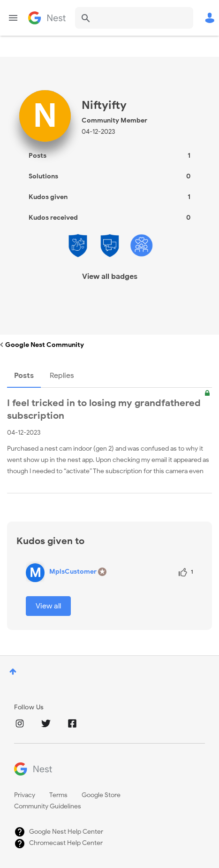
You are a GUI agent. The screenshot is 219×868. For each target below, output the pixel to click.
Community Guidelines (48, 806)
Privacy (25, 795)
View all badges (110, 277)
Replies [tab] (62, 376)
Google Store (101, 795)
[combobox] (134, 18)
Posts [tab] (24, 376)
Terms (58, 795)
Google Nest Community (47, 18)
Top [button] (13, 672)
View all (48, 606)
